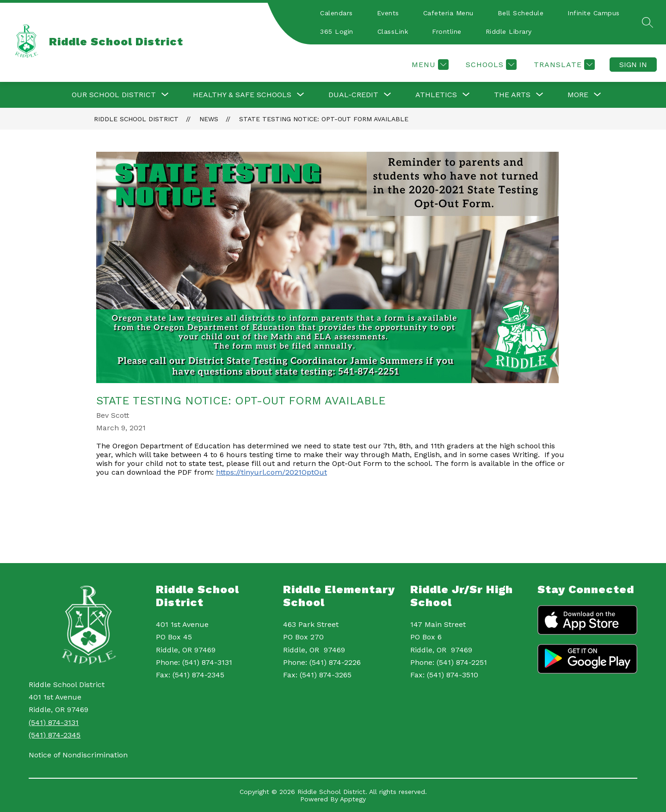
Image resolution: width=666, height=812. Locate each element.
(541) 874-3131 (54, 722)
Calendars (336, 13)
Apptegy (353, 799)
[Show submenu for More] (578, 95)
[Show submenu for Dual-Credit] (353, 95)
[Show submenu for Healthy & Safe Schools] (242, 95)
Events (388, 13)
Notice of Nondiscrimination (78, 755)
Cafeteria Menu (448, 13)
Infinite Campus (594, 13)
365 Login (337, 31)
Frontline (447, 31)
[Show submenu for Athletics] (436, 95)
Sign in (633, 65)
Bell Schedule (521, 13)
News (209, 119)
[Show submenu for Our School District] (114, 95)
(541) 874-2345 (55, 735)
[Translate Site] (563, 65)
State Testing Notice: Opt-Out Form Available (324, 119)
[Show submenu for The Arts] (512, 95)
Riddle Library (509, 31)
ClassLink (393, 31)
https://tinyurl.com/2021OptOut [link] (271, 472)
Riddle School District (136, 119)
